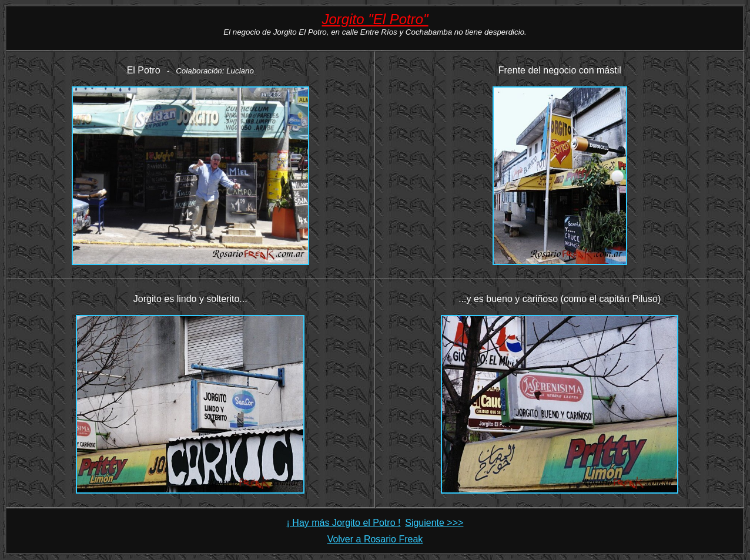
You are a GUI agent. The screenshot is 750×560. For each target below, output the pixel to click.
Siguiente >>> (434, 523)
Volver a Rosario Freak (375, 539)
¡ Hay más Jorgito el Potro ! (344, 523)
